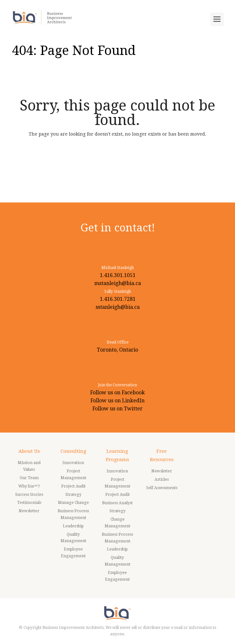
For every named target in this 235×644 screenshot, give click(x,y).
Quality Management (73, 538)
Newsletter (29, 511)
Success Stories (29, 495)
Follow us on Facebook (117, 393)
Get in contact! (118, 228)
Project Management (73, 474)
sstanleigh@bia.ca (118, 307)
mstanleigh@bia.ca (118, 283)
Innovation (73, 463)
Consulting (73, 451)
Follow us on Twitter (117, 409)
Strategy (73, 495)
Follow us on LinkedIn (117, 401)
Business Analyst (117, 503)
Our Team (29, 478)
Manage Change (73, 503)
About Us (29, 451)
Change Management (117, 523)
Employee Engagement (73, 553)
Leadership (73, 526)
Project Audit (73, 486)
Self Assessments (162, 488)
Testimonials (29, 503)
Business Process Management (73, 514)
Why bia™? (29, 486)
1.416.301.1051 (118, 275)
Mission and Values (29, 466)
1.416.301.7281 (118, 299)
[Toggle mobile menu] (217, 19)
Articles (162, 479)
